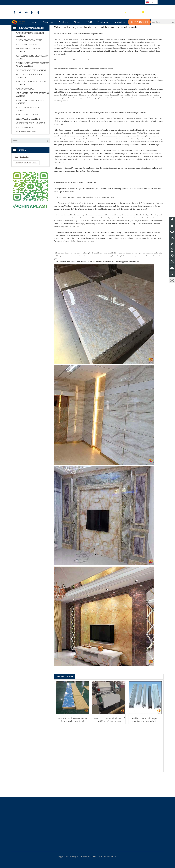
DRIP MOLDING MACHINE (28, 139)
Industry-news (88, 32)
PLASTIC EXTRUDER (25, 109)
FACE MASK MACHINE (26, 152)
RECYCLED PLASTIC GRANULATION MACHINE (32, 78)
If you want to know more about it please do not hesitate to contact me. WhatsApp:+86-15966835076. (97, 282)
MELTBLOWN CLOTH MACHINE (31, 143)
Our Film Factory (22, 177)
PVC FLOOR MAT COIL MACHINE (31, 90)
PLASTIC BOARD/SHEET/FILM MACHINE (30, 55)
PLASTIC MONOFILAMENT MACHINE (28, 129)
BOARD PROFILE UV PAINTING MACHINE (30, 122)
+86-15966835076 (20, 3)
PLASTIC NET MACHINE (27, 135)
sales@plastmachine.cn (41, 3)
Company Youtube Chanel (26, 183)
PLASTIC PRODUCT (24, 148)
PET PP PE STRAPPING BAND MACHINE (29, 70)
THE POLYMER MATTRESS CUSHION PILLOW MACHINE (32, 85)
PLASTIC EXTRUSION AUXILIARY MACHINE (31, 103)
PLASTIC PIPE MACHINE (27, 65)
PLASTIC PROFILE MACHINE (29, 60)
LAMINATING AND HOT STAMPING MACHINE (32, 115)
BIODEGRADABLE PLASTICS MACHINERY (29, 96)
